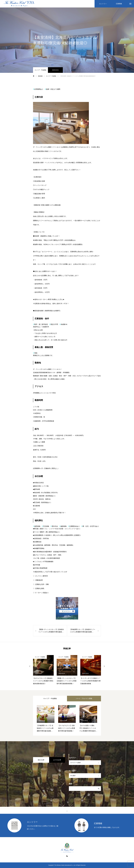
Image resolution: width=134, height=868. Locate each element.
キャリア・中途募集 (40, 70)
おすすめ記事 (57, 760)
